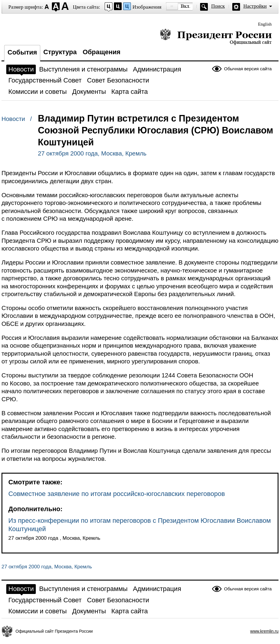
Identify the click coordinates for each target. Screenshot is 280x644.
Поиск (218, 6)
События (22, 52)
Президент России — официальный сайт (216, 36)
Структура (60, 52)
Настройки (255, 6)
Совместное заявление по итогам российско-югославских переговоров (117, 494)
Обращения (102, 52)
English (265, 24)
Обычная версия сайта (248, 69)
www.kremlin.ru (264, 631)
